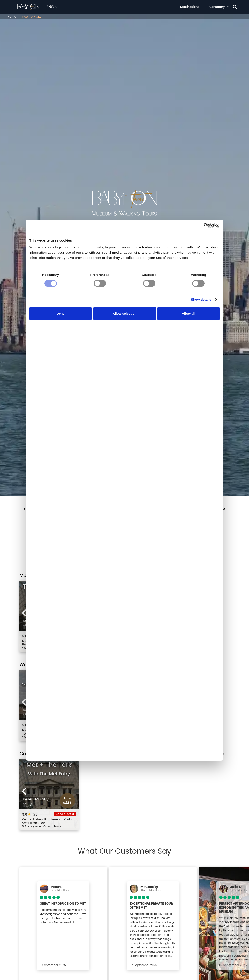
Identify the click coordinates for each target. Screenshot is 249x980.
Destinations (192, 7)
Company (219, 7)
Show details (201, 327)
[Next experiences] (225, 613)
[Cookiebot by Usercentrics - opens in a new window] (201, 252)
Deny (60, 341)
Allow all (189, 341)
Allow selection (124, 341)
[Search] (235, 7)
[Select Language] (52, 7)
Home (12, 17)
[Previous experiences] (24, 613)
